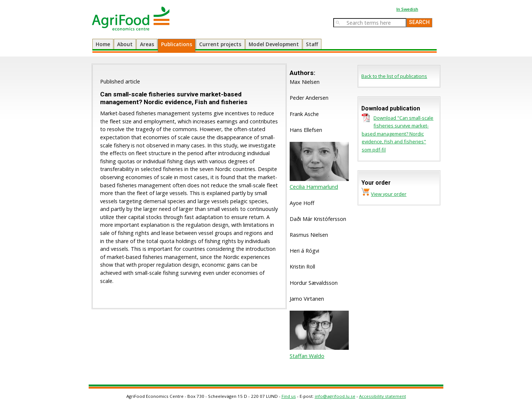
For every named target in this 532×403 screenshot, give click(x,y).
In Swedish (407, 9)
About (125, 44)
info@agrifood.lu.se (335, 396)
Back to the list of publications (394, 76)
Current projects (220, 44)
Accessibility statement (383, 396)
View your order (389, 194)
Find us (289, 396)
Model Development (274, 44)
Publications (177, 44)
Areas (147, 44)
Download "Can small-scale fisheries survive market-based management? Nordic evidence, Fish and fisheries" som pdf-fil (398, 134)
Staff (312, 44)
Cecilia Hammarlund (314, 187)
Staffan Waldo (307, 356)
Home (103, 44)
